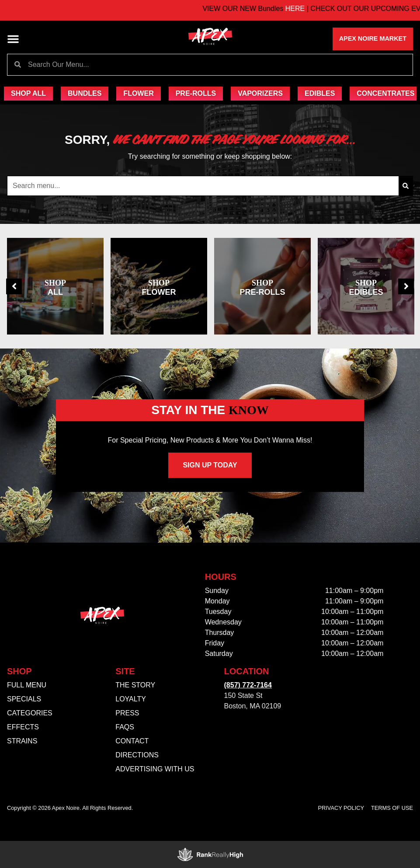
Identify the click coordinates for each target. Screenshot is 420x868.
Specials (24, 699)
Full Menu (27, 685)
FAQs (125, 727)
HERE (307, 9)
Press (127, 713)
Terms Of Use (392, 808)
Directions (137, 755)
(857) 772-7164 (248, 685)
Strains (22, 741)
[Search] (406, 186)
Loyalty (131, 699)
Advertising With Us (155, 769)
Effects (23, 727)
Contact (132, 741)
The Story (135, 685)
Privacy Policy (341, 808)
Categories (30, 713)
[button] (13, 39)
